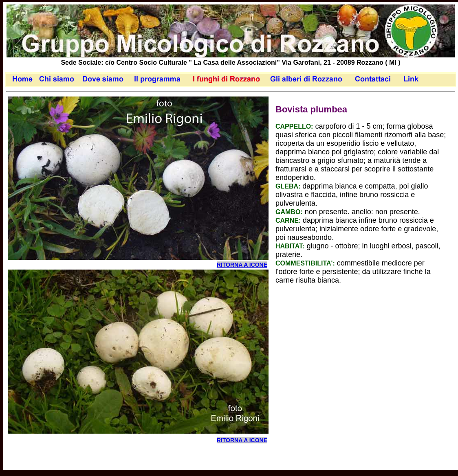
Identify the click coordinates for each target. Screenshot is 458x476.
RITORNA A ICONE (242, 265)
